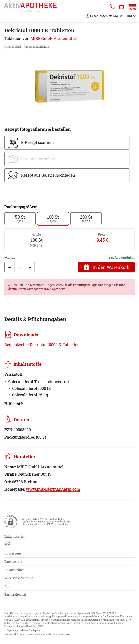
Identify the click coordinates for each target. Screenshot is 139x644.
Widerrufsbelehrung (19, 578)
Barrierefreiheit (15, 594)
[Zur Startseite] (32, 7)
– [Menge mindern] (10, 267)
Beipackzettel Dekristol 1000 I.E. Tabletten (42, 345)
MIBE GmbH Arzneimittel (54, 38)
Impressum (13, 553)
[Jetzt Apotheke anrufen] (112, 7)
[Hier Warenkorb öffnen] (121, 7)
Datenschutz (13, 562)
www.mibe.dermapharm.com (53, 489)
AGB (7, 586)
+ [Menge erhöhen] (30, 267)
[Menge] (20, 267)
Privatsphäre (14, 570)
